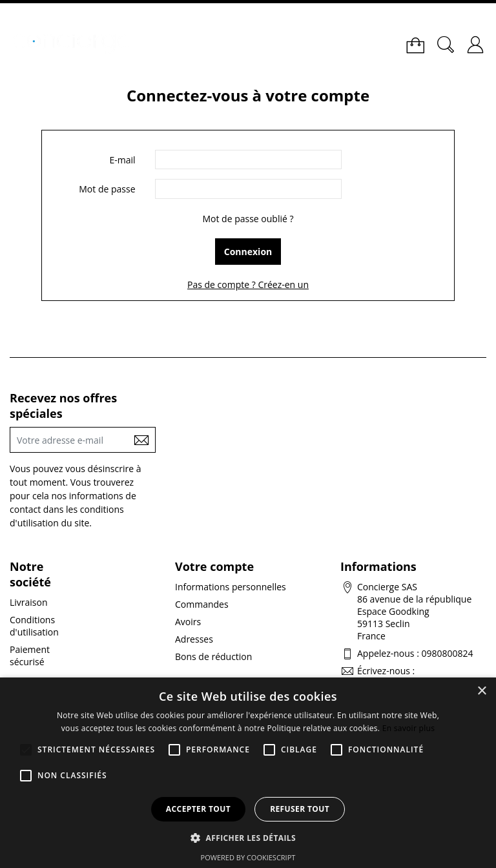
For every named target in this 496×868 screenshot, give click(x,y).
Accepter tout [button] (198, 809)
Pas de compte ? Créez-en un (248, 284)
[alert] (248, 773)
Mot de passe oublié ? (248, 219)
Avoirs (188, 622)
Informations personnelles (231, 587)
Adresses (194, 639)
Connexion (248, 252)
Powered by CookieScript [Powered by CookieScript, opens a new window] (248, 857)
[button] (248, 837)
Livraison (29, 602)
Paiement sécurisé (30, 656)
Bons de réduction (213, 656)
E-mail (122, 160)
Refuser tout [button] (300, 809)
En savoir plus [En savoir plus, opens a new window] (408, 728)
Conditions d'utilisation (34, 626)
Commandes (202, 604)
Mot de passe (107, 189)
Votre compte (214, 566)
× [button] (481, 691)
